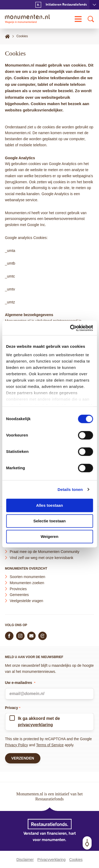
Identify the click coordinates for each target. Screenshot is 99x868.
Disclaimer (25, 860)
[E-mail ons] (31, 636)
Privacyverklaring (52, 860)
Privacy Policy (16, 745)
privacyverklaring (36, 725)
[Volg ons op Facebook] (9, 636)
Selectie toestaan (49, 521)
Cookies (76, 860)
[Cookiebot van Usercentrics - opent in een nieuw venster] (70, 328)
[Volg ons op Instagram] (20, 636)
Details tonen (70, 489)
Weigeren (49, 536)
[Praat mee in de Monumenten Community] (43, 636)
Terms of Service (50, 745)
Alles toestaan (50, 505)
